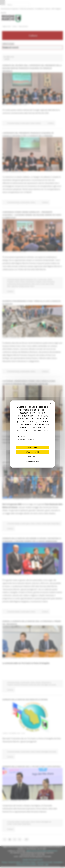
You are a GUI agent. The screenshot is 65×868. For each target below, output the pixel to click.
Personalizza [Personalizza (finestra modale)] (32, 457)
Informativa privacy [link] (32, 461)
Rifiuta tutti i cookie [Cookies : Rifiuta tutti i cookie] (32, 452)
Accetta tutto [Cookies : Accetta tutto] (33, 448)
